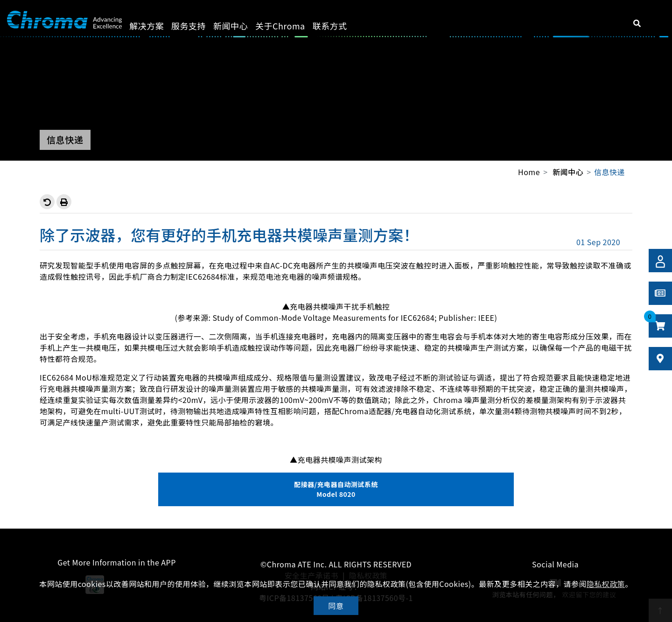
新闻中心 (241, 26)
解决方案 (157, 26)
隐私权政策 (606, 584)
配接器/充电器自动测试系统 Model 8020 (336, 489)
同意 (336, 606)
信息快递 (609, 172)
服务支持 (199, 26)
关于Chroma (291, 26)
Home (529, 172)
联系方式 (340, 26)
